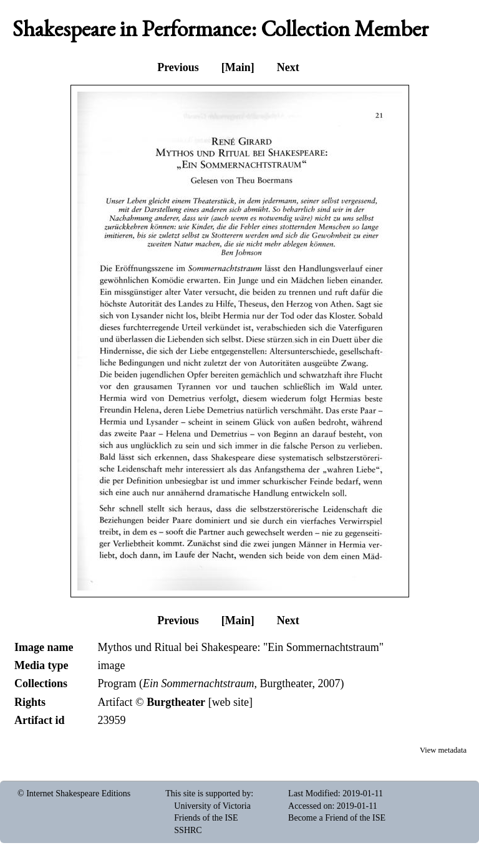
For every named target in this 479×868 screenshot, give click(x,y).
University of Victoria (212, 806)
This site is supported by (208, 793)
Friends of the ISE (206, 818)
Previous (178, 67)
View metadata (443, 750)
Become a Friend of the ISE (337, 818)
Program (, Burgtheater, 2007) (220, 683)
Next (288, 67)
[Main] (238, 67)
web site (230, 702)
